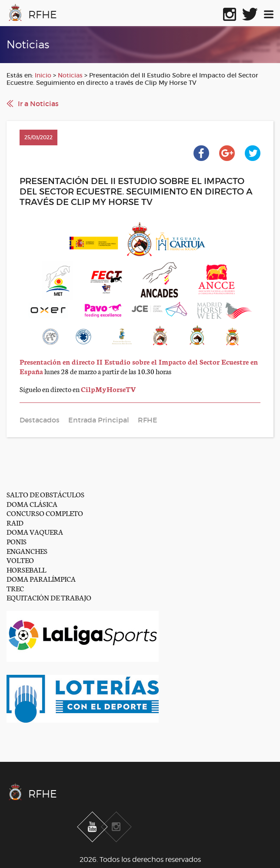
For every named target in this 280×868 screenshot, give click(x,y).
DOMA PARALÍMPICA (41, 578)
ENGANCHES (27, 551)
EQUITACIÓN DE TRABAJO (49, 597)
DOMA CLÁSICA (32, 504)
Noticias (70, 75)
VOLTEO (20, 560)
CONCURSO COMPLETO (45, 513)
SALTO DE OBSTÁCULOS (45, 494)
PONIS (17, 541)
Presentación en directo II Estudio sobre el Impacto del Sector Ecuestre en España (139, 366)
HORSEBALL (26, 569)
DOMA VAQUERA (35, 531)
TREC (15, 588)
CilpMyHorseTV (108, 389)
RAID (15, 522)
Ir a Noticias (38, 104)
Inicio (43, 75)
